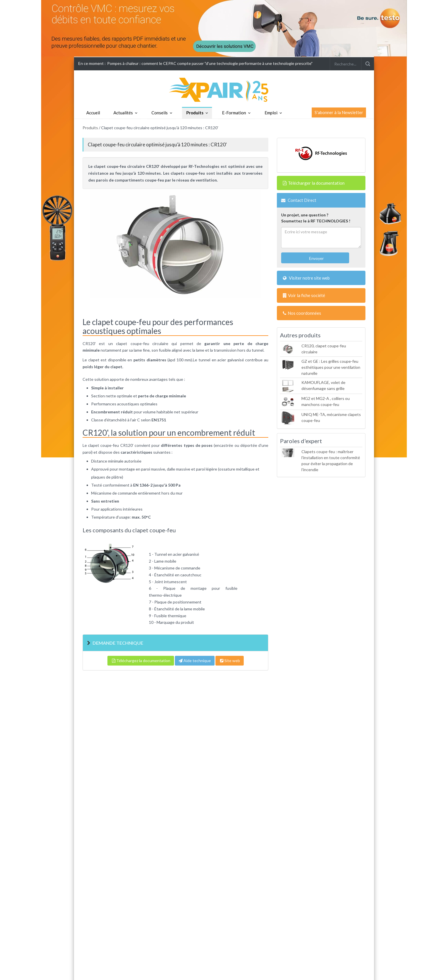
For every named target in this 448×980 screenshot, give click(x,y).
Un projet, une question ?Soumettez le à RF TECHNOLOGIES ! (316, 218)
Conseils (160, 113)
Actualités (123, 113)
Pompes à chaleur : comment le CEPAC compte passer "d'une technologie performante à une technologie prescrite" (210, 63)
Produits (195, 113)
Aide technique (195, 661)
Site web (230, 661)
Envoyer (316, 258)
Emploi (271, 113)
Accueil (93, 113)
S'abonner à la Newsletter (339, 112)
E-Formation (234, 113)
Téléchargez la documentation (141, 661)
